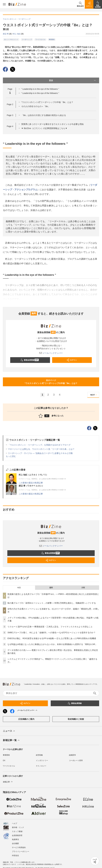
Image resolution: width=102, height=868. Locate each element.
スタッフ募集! (17, 831)
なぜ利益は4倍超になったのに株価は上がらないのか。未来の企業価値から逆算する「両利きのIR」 (52, 644)
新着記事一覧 (11, 740)
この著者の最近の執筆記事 (31, 483)
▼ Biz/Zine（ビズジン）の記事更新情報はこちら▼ (44, 128)
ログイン (72, 360)
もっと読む (11, 456)
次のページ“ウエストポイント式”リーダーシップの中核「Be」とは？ (51, 382)
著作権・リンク (18, 827)
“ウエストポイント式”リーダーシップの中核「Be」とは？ (47, 102)
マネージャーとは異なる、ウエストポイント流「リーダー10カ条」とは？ (41, 449)
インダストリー (42, 761)
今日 (19, 588)
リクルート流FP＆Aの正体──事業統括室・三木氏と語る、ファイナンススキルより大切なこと (50, 627)
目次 (73, 80)
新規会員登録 (30, 360)
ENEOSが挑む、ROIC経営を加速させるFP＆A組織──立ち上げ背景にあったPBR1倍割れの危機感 (52, 638)
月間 (83, 588)
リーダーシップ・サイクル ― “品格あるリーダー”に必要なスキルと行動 (40, 453)
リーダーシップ (27, 39)
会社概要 (15, 843)
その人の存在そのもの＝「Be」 (36, 106)
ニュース (9, 731)
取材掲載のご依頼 (76, 719)
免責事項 (15, 839)
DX (4, 761)
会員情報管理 (17, 835)
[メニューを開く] (4, 4)
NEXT (94, 395)
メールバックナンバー (51, 353)
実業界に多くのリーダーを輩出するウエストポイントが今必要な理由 (52, 124)
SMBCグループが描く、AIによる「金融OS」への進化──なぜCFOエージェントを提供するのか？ (52, 633)
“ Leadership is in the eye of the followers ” (40, 89)
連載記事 (8, 782)
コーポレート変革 (76, 761)
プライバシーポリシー (21, 852)
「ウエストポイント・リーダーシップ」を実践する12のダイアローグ (39, 445)
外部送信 (15, 856)
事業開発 (52, 39)
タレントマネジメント (11, 39)
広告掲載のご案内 (26, 719)
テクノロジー (41, 766)
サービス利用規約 (19, 848)
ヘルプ (15, 823)
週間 (51, 588)
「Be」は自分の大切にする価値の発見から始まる (44, 115)
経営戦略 (39, 755)
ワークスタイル (40, 39)
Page (10, 104)
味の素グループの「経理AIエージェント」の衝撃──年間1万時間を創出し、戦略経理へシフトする (52, 603)
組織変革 (72, 755)
